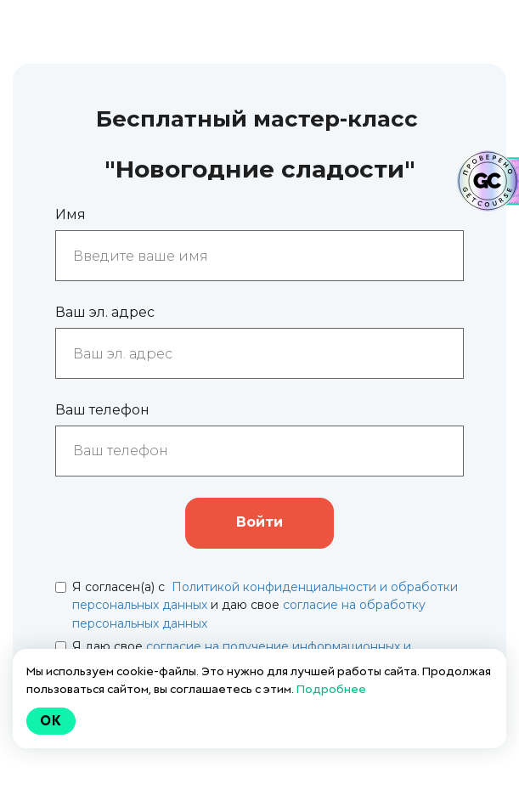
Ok (51, 721)
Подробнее (331, 689)
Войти (259, 522)
